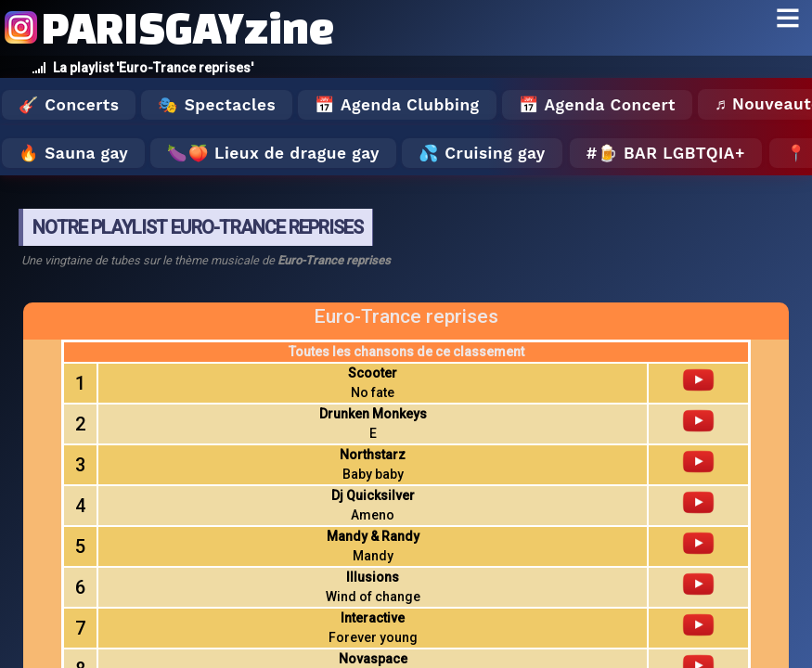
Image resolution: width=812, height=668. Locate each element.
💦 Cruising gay (482, 153)
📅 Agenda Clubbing (397, 105)
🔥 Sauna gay (73, 153)
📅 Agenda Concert (597, 105)
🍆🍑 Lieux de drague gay (273, 153)
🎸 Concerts (69, 105)
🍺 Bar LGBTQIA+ (671, 153)
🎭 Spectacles (217, 105)
